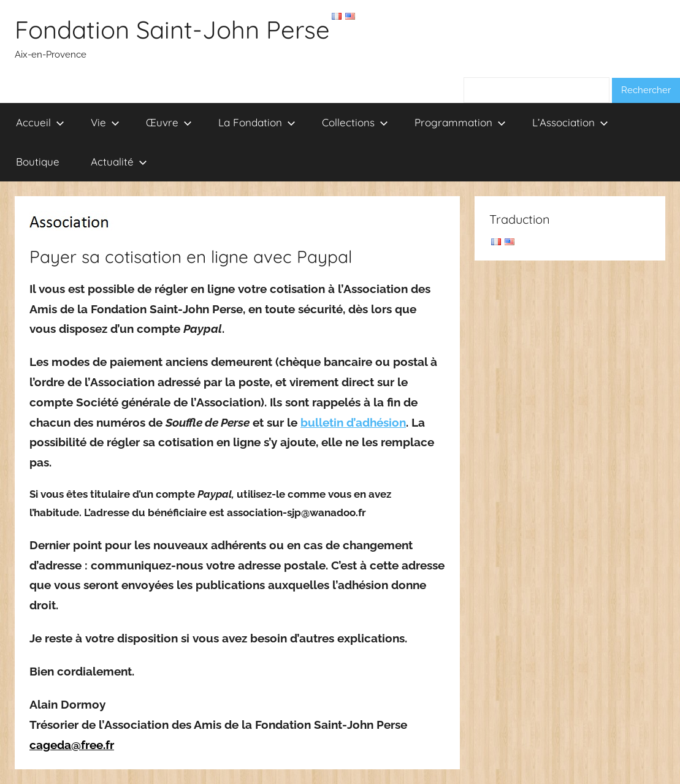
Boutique (38, 162)
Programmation (460, 122)
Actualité (119, 162)
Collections (355, 122)
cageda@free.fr (72, 745)
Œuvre (169, 122)
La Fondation (257, 122)
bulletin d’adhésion (353, 422)
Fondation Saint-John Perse (172, 29)
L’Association (570, 122)
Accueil (40, 122)
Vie (105, 122)
